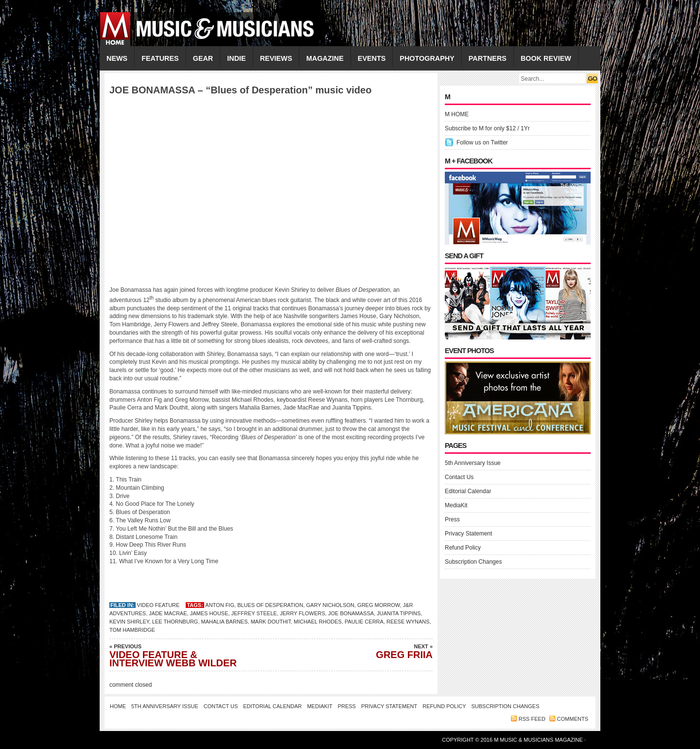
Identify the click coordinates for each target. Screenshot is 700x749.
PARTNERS (488, 58)
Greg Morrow (378, 605)
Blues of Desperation (270, 605)
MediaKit (456, 505)
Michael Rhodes (318, 622)
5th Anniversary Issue (473, 463)
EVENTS (372, 58)
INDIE (236, 58)
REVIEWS (276, 58)
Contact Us (459, 477)
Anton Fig (220, 605)
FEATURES (160, 58)
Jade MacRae (168, 613)
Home (118, 706)
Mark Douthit (271, 622)
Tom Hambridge (132, 630)
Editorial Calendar (468, 491)
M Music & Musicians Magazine (539, 740)
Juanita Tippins (399, 613)
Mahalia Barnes (225, 622)
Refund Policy (463, 548)
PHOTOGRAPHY (427, 58)
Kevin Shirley (129, 622)
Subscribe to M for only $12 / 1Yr (487, 128)
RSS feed (532, 719)
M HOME (457, 114)
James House (209, 613)
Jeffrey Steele (254, 613)
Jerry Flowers (303, 613)
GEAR (203, 58)
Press (452, 519)
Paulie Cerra (364, 622)
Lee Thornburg (175, 622)
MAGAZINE (325, 58)
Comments (573, 719)
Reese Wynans (408, 622)
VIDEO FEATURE (158, 605)
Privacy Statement (468, 534)
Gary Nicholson (330, 605)
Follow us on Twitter (482, 143)
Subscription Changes (473, 562)
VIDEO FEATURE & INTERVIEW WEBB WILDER (177, 655)
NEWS (117, 58)
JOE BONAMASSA (351, 613)
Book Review (546, 58)
